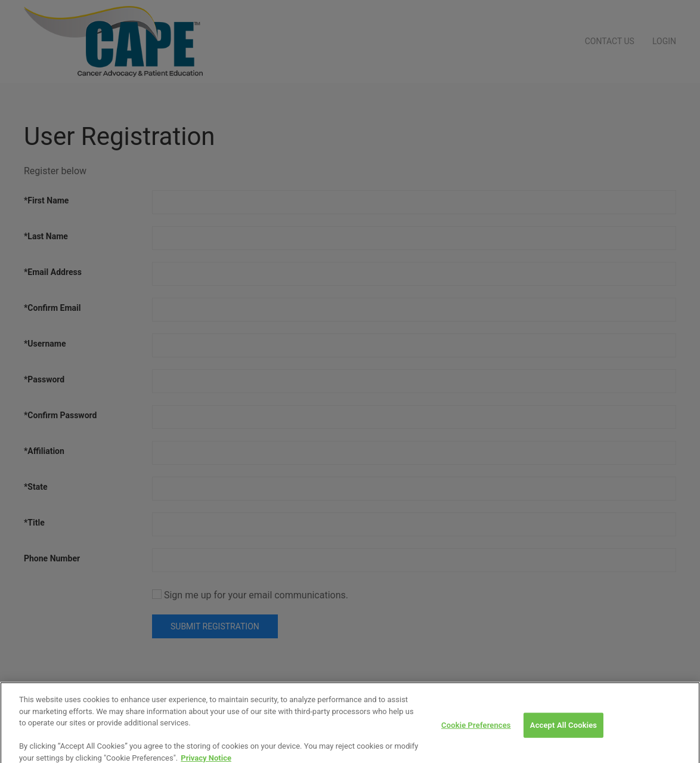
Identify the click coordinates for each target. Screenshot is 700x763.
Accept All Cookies (563, 730)
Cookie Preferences (476, 730)
